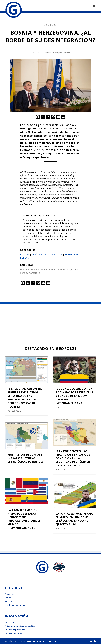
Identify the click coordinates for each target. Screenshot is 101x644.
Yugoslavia (34, 273)
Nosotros (9, 594)
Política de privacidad (15, 630)
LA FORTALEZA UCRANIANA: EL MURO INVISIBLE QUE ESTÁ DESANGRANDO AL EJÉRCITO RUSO (75, 519)
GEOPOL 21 (17, 411)
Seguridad (73, 270)
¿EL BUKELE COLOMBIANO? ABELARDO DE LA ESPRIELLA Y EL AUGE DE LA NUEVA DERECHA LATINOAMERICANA (74, 396)
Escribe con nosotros (15, 605)
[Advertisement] (50, 323)
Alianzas (9, 601)
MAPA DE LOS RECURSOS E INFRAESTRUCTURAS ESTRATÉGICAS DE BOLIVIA (25, 458)
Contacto (9, 622)
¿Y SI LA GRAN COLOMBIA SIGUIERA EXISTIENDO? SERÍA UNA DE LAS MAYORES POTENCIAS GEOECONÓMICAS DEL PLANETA (25, 398)
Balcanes (25, 270)
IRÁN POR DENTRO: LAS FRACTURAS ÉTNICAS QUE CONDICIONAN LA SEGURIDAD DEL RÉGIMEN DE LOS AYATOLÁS (73, 458)
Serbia (24, 273)
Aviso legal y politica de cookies (20, 626)
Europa (25, 254)
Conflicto (45, 270)
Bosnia (35, 270)
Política (37, 254)
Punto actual (53, 254)
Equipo (8, 598)
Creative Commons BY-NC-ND (41, 641)
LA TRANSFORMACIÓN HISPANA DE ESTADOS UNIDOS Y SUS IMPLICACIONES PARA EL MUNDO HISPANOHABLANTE (24, 519)
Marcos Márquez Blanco (57, 52)
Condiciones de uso (14, 633)
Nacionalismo (59, 270)
